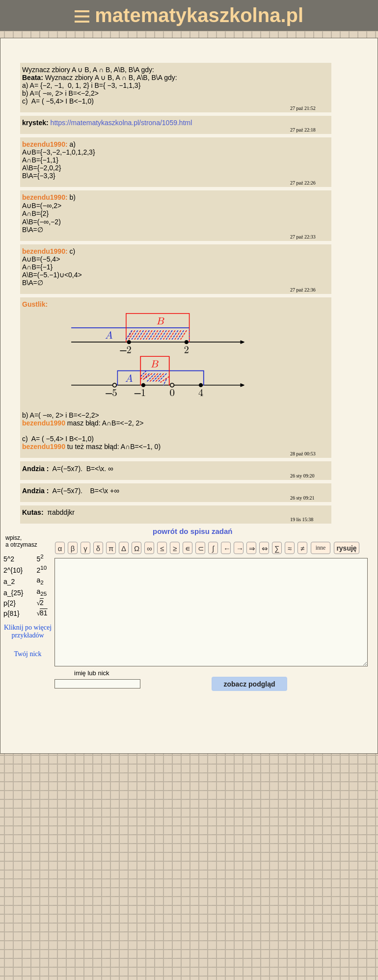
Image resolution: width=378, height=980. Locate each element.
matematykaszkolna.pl (189, 15)
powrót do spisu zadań (193, 531)
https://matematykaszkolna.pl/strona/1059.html (122, 123)
